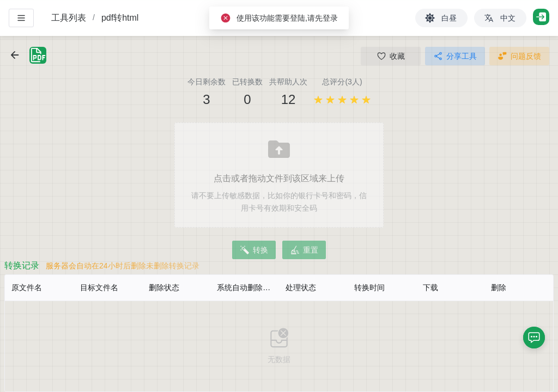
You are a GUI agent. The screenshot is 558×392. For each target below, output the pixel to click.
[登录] (541, 17)
